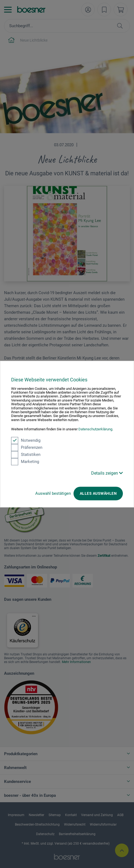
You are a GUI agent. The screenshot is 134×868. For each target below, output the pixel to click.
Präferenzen (27, 447)
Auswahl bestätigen (53, 493)
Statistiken (26, 455)
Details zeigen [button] (107, 473)
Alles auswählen (98, 493)
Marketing (25, 462)
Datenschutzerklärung (95, 429)
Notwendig (26, 440)
